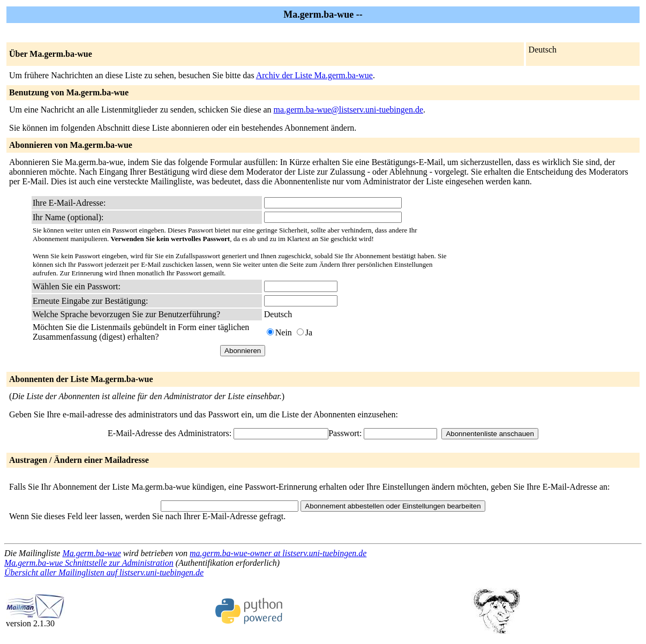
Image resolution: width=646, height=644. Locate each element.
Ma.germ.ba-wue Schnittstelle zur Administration (89, 563)
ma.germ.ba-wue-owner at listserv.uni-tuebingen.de (278, 553)
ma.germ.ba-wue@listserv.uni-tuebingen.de (348, 110)
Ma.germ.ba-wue (91, 553)
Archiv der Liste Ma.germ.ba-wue (314, 75)
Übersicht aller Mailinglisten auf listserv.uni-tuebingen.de (104, 572)
